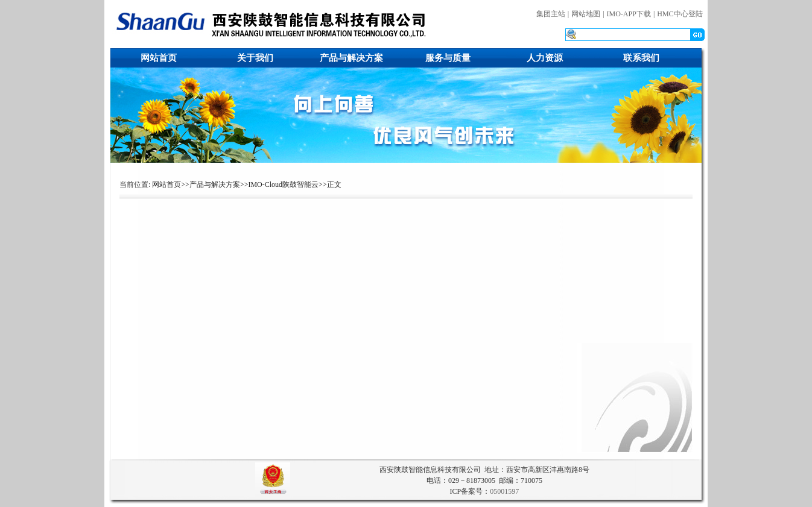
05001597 (504, 491)
